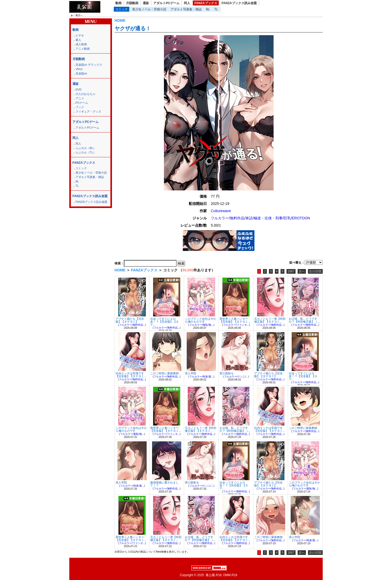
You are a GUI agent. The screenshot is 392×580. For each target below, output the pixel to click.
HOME (120, 20)
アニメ (80, 98)
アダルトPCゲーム (166, 3)
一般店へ (78, 15)
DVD (78, 90)
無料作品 (237, 218)
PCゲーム (82, 103)
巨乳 (287, 218)
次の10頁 (315, 271)
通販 (146, 3)
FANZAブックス (206, 3)
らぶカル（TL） (86, 152)
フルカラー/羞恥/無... (201, 325)
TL (216, 9)
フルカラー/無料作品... (132, 325)
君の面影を (227, 373)
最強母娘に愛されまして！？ (164, 484)
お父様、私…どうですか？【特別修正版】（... (304, 320)
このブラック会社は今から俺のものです (201, 320)
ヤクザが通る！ (133, 28)
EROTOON (301, 218)
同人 (187, 3)
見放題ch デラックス (89, 65)
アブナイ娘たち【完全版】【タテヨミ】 (130, 320)
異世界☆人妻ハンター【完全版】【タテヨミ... (235, 320)
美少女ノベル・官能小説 (149, 9)
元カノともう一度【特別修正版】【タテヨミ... (270, 320)
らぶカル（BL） (86, 148)
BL (208, 9)
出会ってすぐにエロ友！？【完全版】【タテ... (164, 322)
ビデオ (80, 35)
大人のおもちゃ (85, 94)
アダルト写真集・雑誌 (186, 9)
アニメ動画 (83, 49)
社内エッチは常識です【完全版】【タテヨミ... (131, 375)
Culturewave (221, 211)
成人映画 (81, 44)
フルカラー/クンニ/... (236, 377)
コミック (122, 9)
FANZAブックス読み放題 (239, 3)
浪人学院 (191, 373)
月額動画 (132, 3)
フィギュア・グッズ (88, 111)
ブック (80, 107)
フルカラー (220, 218)
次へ (302, 271)
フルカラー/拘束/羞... (201, 377)
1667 (291, 271)
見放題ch (81, 73)
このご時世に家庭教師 (164, 373)
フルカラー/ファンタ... (236, 325)
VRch (79, 69)
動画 (118, 3)
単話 (249, 218)
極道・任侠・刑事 (268, 218)
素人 (78, 40)
